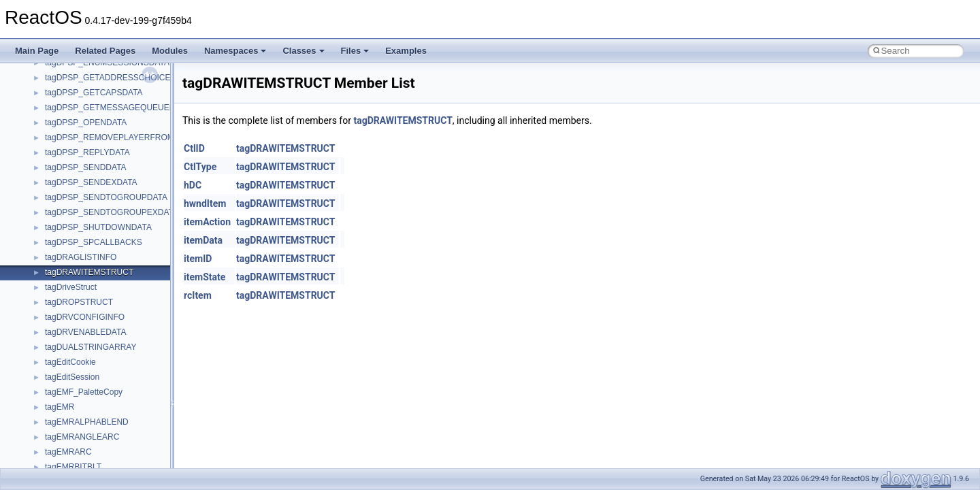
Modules (170, 51)
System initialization (59, 130)
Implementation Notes (63, 175)
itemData (203, 240)
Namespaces (235, 51)
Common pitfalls (52, 70)
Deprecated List (52, 235)
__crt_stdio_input (76, 310)
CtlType (200, 167)
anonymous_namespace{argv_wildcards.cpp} (127, 399)
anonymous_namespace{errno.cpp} (109, 444)
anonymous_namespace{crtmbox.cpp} (114, 429)
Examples (406, 51)
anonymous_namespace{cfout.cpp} (109, 414)
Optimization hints (55, 160)
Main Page (37, 51)
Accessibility (67, 355)
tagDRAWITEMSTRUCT (403, 120)
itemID (198, 259)
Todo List (39, 220)
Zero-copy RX (48, 115)
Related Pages (105, 51)
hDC (193, 185)
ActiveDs (61, 370)
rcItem (198, 295)
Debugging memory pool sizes (78, 85)
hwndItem (205, 203)
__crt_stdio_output (79, 325)
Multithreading (49, 145)
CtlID (194, 148)
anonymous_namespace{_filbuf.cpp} (111, 385)
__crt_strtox (66, 340)
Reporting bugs (51, 100)
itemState (205, 277)
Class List (52, 295)
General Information (59, 205)
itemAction (207, 222)
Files (355, 51)
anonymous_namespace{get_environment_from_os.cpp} (147, 459)
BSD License (47, 190)
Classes (303, 51)
